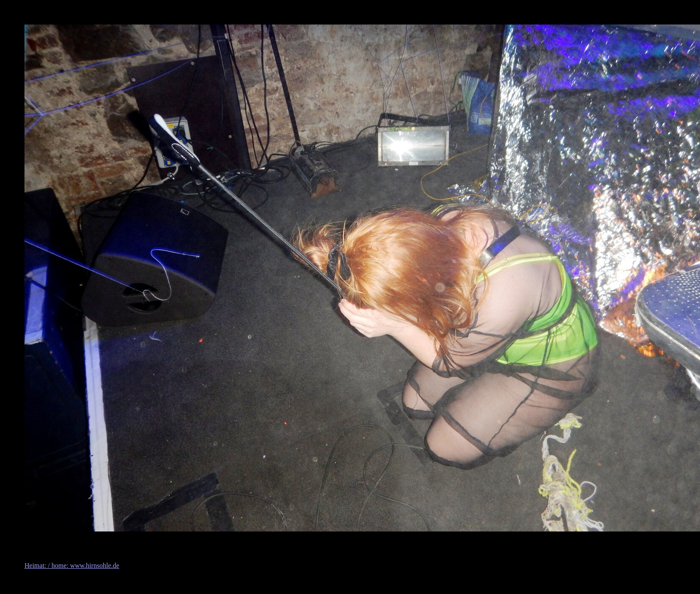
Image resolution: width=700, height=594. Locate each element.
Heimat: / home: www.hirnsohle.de (72, 565)
